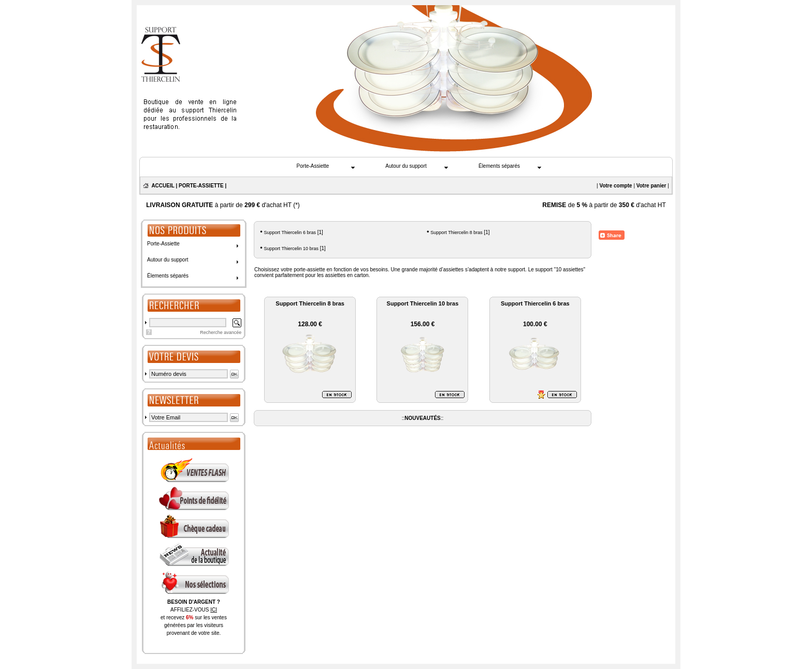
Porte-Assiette (313, 166)
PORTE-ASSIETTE (201, 186)
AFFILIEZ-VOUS (194, 610)
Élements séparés (499, 166)
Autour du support (406, 166)
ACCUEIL (163, 186)
